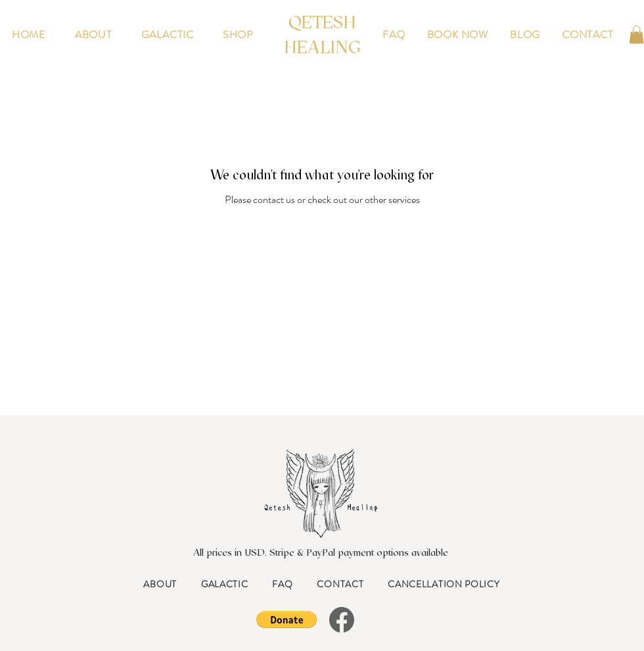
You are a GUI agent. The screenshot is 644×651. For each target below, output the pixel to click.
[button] (636, 34)
